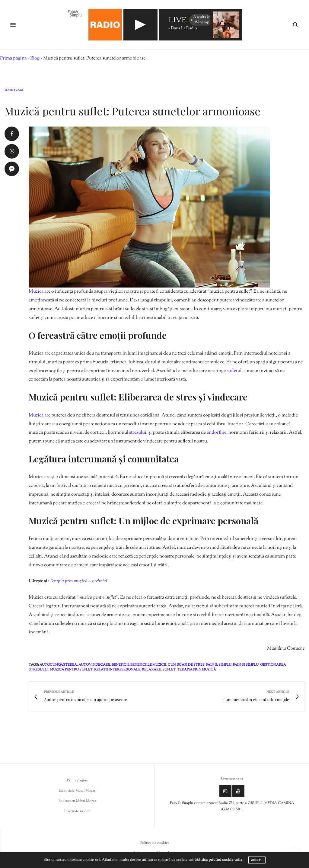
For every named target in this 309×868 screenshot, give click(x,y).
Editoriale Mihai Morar (77, 791)
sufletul (234, 371)
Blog (35, 58)
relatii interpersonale (117, 670)
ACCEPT (257, 860)
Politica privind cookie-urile (219, 860)
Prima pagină (13, 58)
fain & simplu (219, 665)
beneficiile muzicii (148, 665)
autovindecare (94, 665)
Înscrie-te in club (77, 811)
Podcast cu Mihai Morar (77, 801)
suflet (169, 670)
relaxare (151, 670)
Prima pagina (77, 780)
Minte (9, 90)
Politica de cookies (155, 843)
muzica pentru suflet (71, 670)
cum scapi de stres (186, 665)
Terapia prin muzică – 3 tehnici (78, 581)
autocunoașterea (58, 665)
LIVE (177, 21)
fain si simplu (246, 665)
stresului (138, 433)
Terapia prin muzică (197, 670)
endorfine (217, 433)
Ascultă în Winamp (200, 20)
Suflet (19, 90)
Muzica (37, 292)
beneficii (120, 665)
